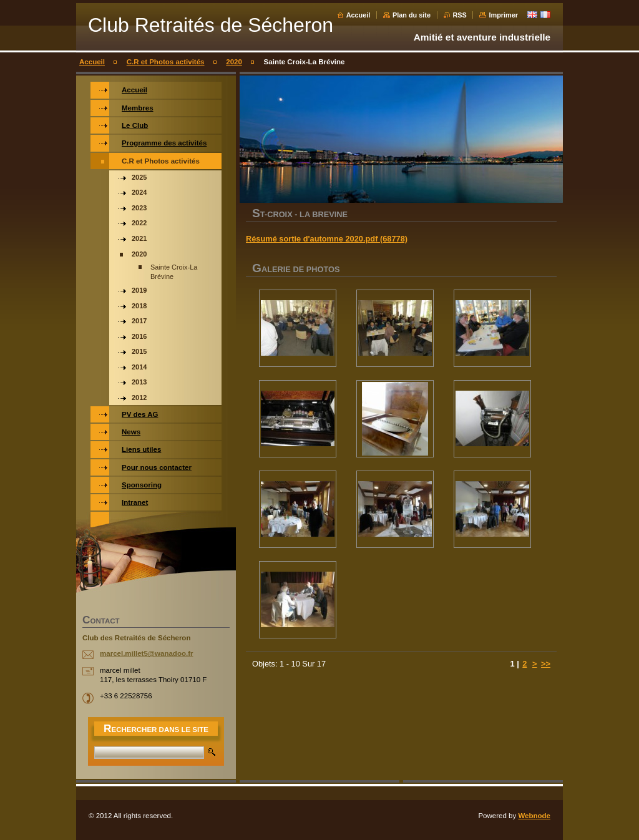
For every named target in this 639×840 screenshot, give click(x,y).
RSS (460, 15)
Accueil (359, 15)
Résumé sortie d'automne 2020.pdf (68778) (327, 239)
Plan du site (412, 15)
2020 (234, 62)
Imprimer (503, 15)
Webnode (534, 816)
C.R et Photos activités (166, 62)
